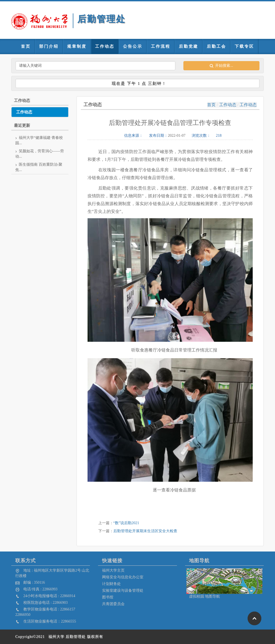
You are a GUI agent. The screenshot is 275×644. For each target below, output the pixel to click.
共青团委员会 (113, 604)
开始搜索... (221, 66)
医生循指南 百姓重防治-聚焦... (39, 167)
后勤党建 (189, 46)
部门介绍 (49, 46)
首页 (26, 46)
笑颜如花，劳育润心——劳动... (40, 154)
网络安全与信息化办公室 (123, 577)
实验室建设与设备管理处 (123, 591)
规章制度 (77, 46)
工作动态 (105, 46)
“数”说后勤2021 (126, 523)
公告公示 (133, 46)
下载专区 (244, 46)
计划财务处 (111, 584)
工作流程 (161, 46)
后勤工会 (216, 46)
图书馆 (108, 597)
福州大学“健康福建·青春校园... (39, 140)
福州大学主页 (113, 570)
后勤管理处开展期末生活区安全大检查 (145, 531)
